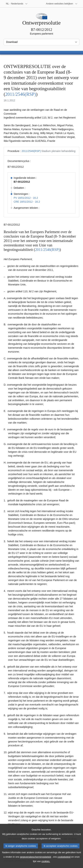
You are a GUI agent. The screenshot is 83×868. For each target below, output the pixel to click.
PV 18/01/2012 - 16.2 (26, 198)
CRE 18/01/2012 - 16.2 (27, 202)
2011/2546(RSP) (21, 94)
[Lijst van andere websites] (62, 4)
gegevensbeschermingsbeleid (35, 862)
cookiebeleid (64, 862)
